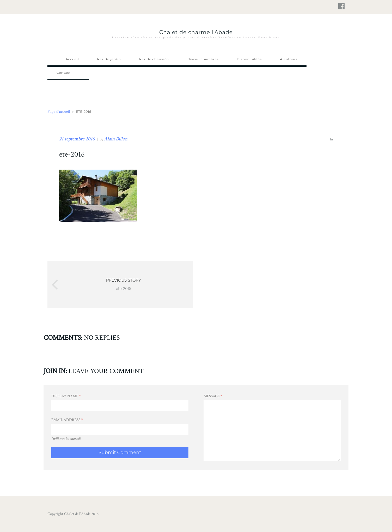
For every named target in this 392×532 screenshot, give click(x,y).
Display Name (66, 396)
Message (213, 396)
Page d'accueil (59, 112)
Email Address (67, 420)
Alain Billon (116, 139)
